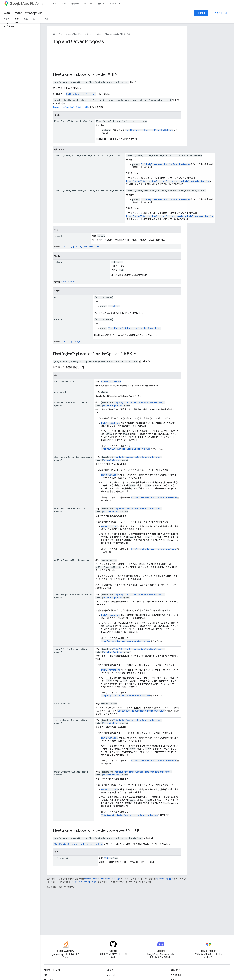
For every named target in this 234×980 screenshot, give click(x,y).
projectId (60, 392)
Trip (107, 858)
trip (57, 858)
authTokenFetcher (65, 381)
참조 (128, 34)
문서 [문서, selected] (86, 4)
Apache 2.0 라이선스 (165, 879)
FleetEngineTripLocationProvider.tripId (141, 711)
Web (7, 13)
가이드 (6, 19)
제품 (64, 4)
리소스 (36, 19)
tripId (58, 236)
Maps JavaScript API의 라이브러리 (71, 107)
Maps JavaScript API (29, 13)
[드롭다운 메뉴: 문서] (92, 4)
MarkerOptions (111, 460)
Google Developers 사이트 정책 (84, 882)
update (58, 319)
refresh (59, 262)
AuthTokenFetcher (111, 381)
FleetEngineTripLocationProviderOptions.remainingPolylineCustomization (170, 216)
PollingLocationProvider (81, 94)
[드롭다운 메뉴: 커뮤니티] (121, 4)
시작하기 (201, 13)
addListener (68, 282)
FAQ (46, 975)
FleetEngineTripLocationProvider (80, 74)
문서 (91, 34)
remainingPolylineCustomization (73, 594)
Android (111, 975)
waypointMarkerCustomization (71, 772)
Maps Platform (26, 4)
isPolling (67, 246)
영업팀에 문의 (221, 13)
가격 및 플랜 (176, 975)
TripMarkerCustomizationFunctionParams (136, 457)
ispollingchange (71, 341)
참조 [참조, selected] (17, 19)
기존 (46, 19)
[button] (19, 23)
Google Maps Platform (76, 34)
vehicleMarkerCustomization (71, 720)
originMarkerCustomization (70, 509)
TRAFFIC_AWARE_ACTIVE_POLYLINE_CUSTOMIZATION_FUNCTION (87, 156)
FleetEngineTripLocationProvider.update (78, 844)
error (57, 297)
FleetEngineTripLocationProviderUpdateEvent (135, 328)
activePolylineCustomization (71, 402)
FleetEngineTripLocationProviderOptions (149, 130)
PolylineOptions (112, 405)
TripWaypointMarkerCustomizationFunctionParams (141, 772)
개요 (54, 4)
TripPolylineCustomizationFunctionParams (166, 164)
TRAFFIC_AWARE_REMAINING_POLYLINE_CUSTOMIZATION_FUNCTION (89, 191)
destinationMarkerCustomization (73, 457)
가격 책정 (75, 4)
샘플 (26, 19)
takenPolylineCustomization (71, 649)
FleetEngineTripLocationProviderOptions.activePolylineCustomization (168, 181)
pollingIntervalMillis (86, 246)
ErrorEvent (114, 306)
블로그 (101, 4)
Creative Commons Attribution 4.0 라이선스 (103, 879)
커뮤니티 (113, 4)
